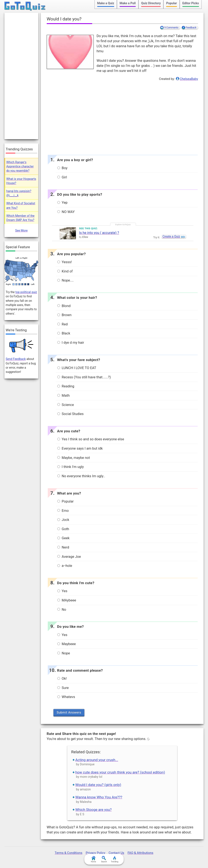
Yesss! (65, 262)
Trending (114, 859)
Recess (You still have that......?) (84, 377)
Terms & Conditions (69, 853)
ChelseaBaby (189, 79)
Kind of (65, 271)
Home (93, 859)
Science (66, 405)
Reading (66, 386)
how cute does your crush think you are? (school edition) (120, 772)
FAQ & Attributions (140, 853)
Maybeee (67, 644)
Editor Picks (191, 3)
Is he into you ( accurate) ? (99, 233)
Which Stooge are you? (93, 810)
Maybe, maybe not (74, 458)
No (62, 610)
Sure (63, 688)
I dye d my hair (71, 343)
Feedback (191, 28)
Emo (63, 511)
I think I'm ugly (71, 467)
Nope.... (66, 280)
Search (104, 859)
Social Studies (70, 414)
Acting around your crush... (97, 760)
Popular (172, 3)
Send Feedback (16, 359)
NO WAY (66, 212)
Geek (63, 538)
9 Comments (171, 28)
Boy (62, 168)
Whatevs (66, 697)
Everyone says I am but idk (80, 448)
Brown (64, 315)
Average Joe (69, 557)
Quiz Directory (151, 3)
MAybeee (67, 600)
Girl (62, 177)
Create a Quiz (171, 236)
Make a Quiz (106, 3)
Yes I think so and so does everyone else (91, 439)
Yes (62, 591)
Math (64, 396)
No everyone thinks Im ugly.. (81, 476)
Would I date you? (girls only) (98, 785)
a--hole (65, 566)
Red (62, 324)
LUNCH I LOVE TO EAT (77, 368)
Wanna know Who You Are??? (99, 797)
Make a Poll (128, 3)
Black (64, 333)
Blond (64, 306)
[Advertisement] (122, 117)
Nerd (63, 547)
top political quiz (26, 292)
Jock (63, 520)
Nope (64, 653)
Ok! (62, 679)
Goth (63, 529)
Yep (62, 203)
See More (21, 230)
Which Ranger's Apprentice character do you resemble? (20, 166)
